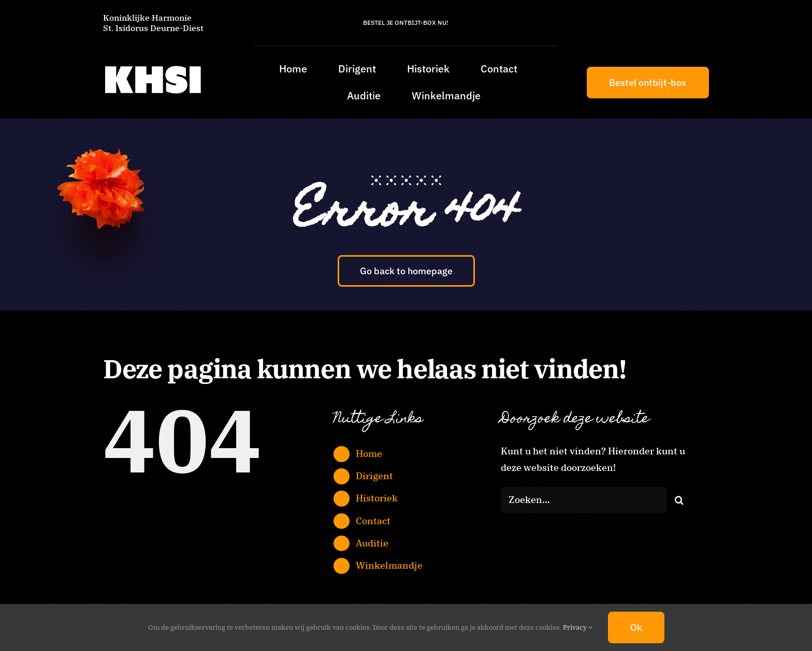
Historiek (377, 498)
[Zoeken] (679, 500)
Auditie (372, 543)
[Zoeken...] (584, 500)
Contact (373, 521)
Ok (636, 627)
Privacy (578, 627)
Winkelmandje (389, 565)
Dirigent (374, 476)
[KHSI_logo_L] (153, 65)
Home (369, 454)
